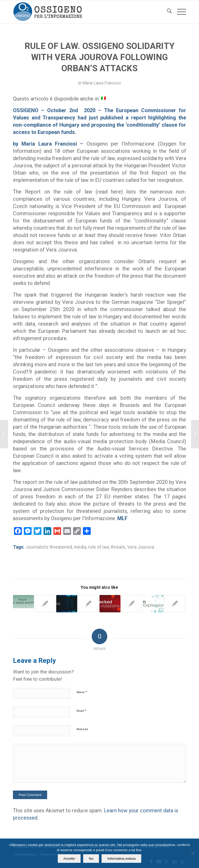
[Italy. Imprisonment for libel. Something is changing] (4, 434)
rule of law (98, 547)
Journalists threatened (49, 547)
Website (82, 729)
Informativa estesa (121, 859)
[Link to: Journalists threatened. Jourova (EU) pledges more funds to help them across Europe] (45, 604)
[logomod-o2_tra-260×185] (48, 12)
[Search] (167, 12)
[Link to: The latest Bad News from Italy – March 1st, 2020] (67, 604)
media (80, 547)
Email (81, 711)
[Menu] (179, 12)
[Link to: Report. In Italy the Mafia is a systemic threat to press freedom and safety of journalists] (153, 604)
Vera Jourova (141, 547)
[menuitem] (167, 12)
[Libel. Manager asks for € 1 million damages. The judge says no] (195, 434)
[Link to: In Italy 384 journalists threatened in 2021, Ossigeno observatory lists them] (23, 602)
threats (118, 547)
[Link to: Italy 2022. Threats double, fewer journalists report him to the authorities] (88, 604)
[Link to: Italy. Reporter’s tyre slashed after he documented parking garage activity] (132, 604)
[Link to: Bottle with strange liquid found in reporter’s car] (110, 604)
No (91, 859)
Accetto (69, 859)
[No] (193, 853)
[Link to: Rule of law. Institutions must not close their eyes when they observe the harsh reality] (175, 604)
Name (82, 692)
